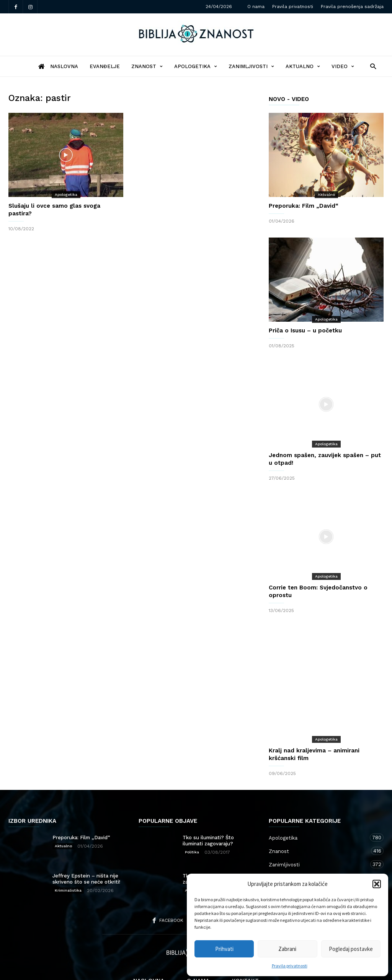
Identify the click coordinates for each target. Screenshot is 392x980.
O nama (256, 7)
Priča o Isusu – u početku (305, 330)
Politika (192, 821)
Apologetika (196, 66)
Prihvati (224, 949)
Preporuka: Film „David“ (304, 206)
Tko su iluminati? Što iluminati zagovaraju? (208, 810)
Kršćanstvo (318, 860)
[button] (377, 884)
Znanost (147, 66)
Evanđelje (105, 66)
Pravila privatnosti (290, 966)
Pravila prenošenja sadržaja (352, 7)
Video (343, 66)
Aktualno (303, 66)
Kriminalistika (68, 860)
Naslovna (149, 950)
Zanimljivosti (251, 66)
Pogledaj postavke (351, 949)
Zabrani (287, 949)
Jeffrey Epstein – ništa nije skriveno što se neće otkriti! (86, 848)
